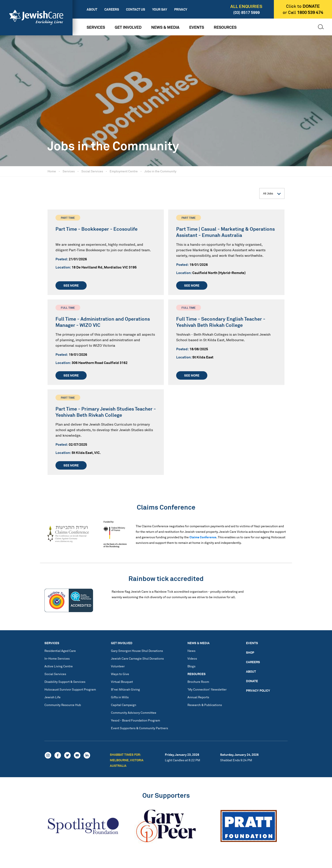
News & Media (165, 27)
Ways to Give (120, 674)
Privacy (181, 9)
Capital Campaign (124, 705)
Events (197, 27)
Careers (112, 9)
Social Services (92, 171)
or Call (303, 12)
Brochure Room (198, 682)
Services (96, 27)
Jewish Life (52, 697)
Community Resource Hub (63, 705)
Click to (303, 6)
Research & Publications (205, 705)
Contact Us (135, 9)
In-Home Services (57, 658)
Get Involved (128, 27)
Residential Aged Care (60, 651)
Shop (250, 652)
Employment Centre (124, 171)
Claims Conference (203, 537)
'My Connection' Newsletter (207, 689)
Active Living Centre (59, 666)
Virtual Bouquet (122, 682)
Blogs (191, 666)
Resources (225, 27)
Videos (192, 658)
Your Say (160, 9)
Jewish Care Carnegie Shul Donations (137, 658)
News (191, 651)
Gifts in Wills (120, 697)
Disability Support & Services (65, 682)
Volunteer (118, 666)
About (92, 9)
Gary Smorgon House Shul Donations (137, 651)
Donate (252, 681)
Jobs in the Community (160, 171)
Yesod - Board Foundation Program (135, 720)
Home (52, 171)
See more (71, 285)
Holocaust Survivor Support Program (70, 689)
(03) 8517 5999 (246, 12)
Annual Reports (198, 697)
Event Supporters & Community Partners (139, 728)
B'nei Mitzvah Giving (125, 689)
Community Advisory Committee (134, 713)
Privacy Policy (258, 690)
